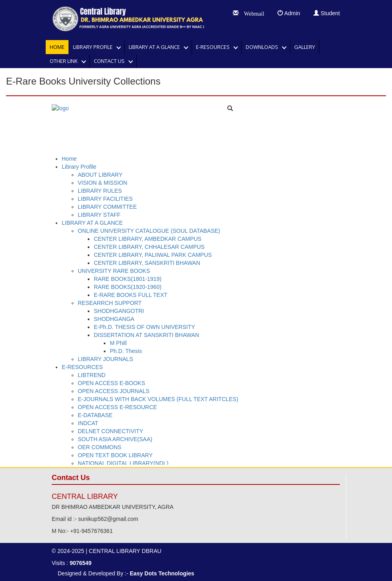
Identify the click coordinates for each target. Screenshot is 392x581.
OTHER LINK (66, 61)
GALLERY (305, 47)
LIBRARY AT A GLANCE (156, 47)
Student (327, 13)
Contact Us (111, 61)
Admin (289, 13)
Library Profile (95, 47)
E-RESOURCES (215, 47)
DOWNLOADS (264, 47)
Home (57, 47)
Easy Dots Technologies (162, 573)
